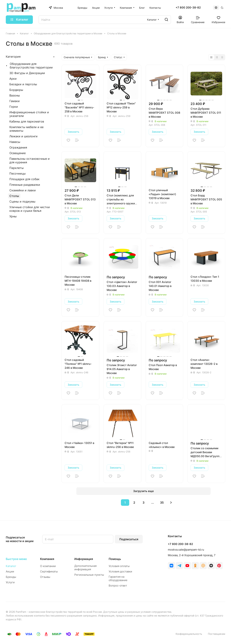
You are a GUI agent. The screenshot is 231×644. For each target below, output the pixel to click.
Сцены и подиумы (22, 201)
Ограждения (18, 147)
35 (162, 503)
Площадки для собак (24, 179)
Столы (14, 196)
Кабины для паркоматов (27, 121)
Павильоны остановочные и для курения (30, 160)
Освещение (18, 153)
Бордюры (16, 90)
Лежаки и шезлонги (23, 136)
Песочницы (18, 173)
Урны (13, 216)
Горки (14, 107)
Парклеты (17, 168)
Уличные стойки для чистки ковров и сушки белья (30, 209)
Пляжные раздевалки (25, 185)
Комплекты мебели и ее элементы (26, 129)
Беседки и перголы (23, 84)
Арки (13, 79)
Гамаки (15, 101)
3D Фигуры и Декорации (27, 73)
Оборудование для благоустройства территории (31, 66)
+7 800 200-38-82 (188, 8)
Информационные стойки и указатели (29, 114)
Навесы (15, 142)
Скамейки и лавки (23, 190)
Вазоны (15, 95)
